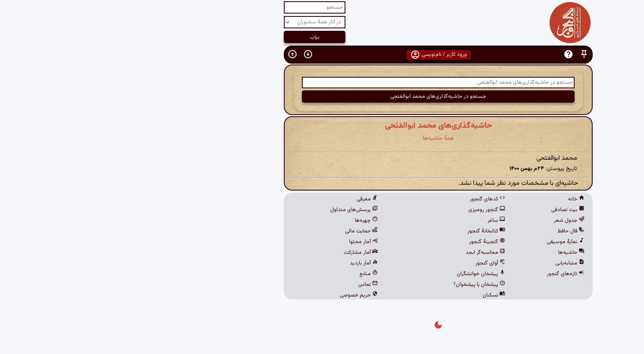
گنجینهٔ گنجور (371, 242)
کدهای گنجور (371, 199)
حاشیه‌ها (455, 253)
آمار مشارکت (245, 253)
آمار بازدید (248, 263)
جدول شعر (453, 221)
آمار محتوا (247, 242)
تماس (252, 285)
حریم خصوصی (243, 295)
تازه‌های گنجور (449, 274)
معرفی (251, 199)
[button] (468, 54)
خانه (460, 199)
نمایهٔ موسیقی (449, 242)
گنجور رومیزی (370, 210)
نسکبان (378, 295)
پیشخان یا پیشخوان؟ (363, 285)
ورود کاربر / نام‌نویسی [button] (322, 55)
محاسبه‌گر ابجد (369, 253)
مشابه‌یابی (454, 263)
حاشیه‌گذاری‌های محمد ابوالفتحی (322, 126)
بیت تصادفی (452, 210)
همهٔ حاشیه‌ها (322, 138)
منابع (252, 274)
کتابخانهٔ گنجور (370, 231)
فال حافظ (455, 231)
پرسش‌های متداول (238, 210)
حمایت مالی (245, 231)
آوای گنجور (374, 263)
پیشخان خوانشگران (365, 274)
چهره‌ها (250, 221)
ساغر (380, 221)
